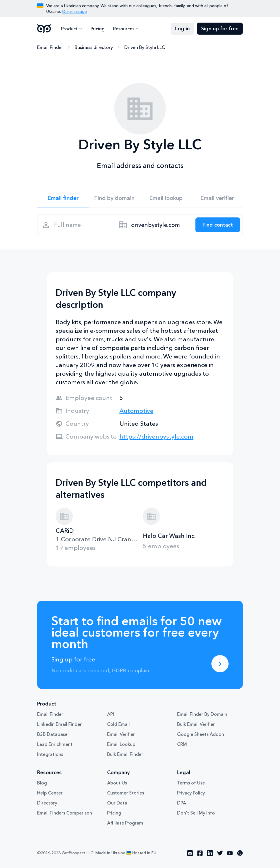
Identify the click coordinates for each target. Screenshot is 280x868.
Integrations (50, 754)
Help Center (50, 793)
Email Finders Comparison (65, 813)
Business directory (94, 47)
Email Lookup (121, 744)
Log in (182, 29)
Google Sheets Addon (201, 734)
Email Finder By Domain (202, 714)
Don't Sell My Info (196, 813)
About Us (117, 783)
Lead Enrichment (55, 744)
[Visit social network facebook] (200, 853)
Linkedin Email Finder (59, 724)
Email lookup (166, 198)
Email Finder (50, 47)
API (111, 714)
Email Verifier (121, 734)
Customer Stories (126, 793)
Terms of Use (191, 783)
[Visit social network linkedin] (210, 853)
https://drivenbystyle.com (156, 436)
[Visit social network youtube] (230, 853)
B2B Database (52, 734)
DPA (182, 803)
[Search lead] (218, 225)
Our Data (117, 803)
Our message (74, 11)
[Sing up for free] (220, 664)
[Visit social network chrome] (240, 853)
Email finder (63, 198)
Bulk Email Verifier (196, 724)
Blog (42, 783)
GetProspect (44, 29)
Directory (47, 803)
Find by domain (114, 198)
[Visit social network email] (190, 853)
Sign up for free (220, 29)
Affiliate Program (125, 823)
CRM (182, 744)
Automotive (136, 411)
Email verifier (217, 198)
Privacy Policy (191, 793)
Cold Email (118, 724)
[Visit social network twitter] (220, 853)
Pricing (98, 29)
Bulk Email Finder (125, 754)
